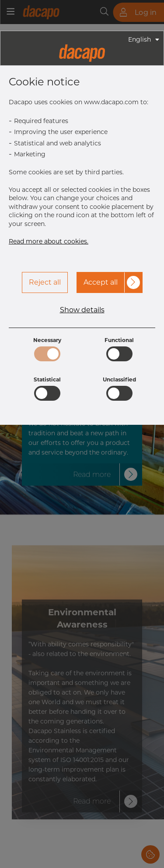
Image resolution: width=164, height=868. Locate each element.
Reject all (45, 282)
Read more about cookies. (49, 241)
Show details (82, 310)
